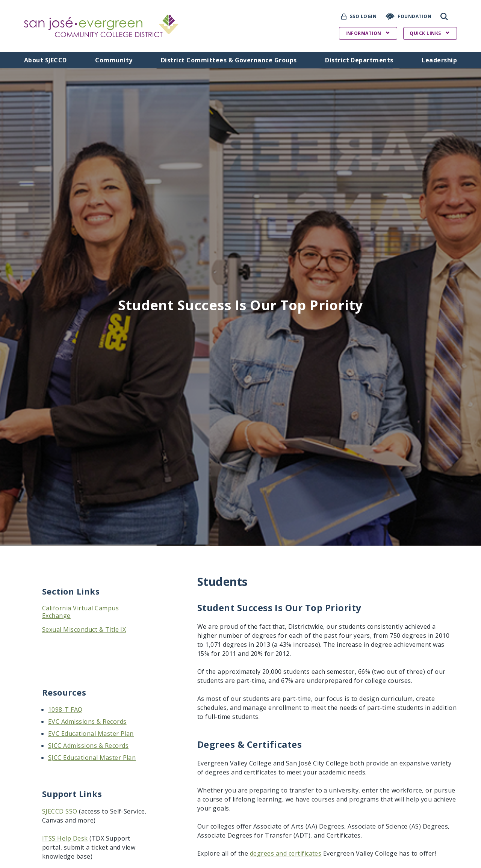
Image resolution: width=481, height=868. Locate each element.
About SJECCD (45, 60)
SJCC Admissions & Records (88, 746)
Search (444, 17)
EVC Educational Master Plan (91, 734)
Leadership (439, 60)
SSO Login (363, 16)
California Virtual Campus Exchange (80, 612)
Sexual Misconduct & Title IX (84, 629)
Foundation (414, 16)
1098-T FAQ (65, 709)
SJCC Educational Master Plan (92, 758)
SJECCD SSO (60, 811)
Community (114, 60)
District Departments (359, 60)
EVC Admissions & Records (87, 722)
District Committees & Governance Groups (229, 60)
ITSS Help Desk (65, 838)
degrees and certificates (286, 853)
